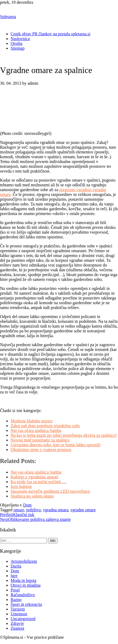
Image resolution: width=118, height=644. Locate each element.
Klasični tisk (17, 515)
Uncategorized (23, 619)
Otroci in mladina (26, 585)
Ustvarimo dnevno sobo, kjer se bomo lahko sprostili (56, 445)
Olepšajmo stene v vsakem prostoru (41, 450)
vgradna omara (56, 510)
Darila (16, 566)
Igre (14, 576)
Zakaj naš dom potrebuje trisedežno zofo (45, 426)
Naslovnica (20, 39)
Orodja (16, 43)
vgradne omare (83, 510)
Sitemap (18, 48)
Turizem (18, 609)
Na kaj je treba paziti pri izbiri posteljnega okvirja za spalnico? (64, 435)
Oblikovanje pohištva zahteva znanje (35, 519)
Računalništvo (23, 595)
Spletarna (8, 17)
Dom (27, 505)
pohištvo (34, 510)
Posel (15, 590)
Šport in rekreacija (26, 604)
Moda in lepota (23, 580)
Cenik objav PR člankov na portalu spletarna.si (51, 34)
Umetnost (19, 614)
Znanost (18, 628)
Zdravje (17, 623)
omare (19, 510)
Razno (16, 600)
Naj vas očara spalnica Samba (36, 430)
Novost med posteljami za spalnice (40, 440)
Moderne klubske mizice (32, 421)
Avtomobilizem (24, 561)
